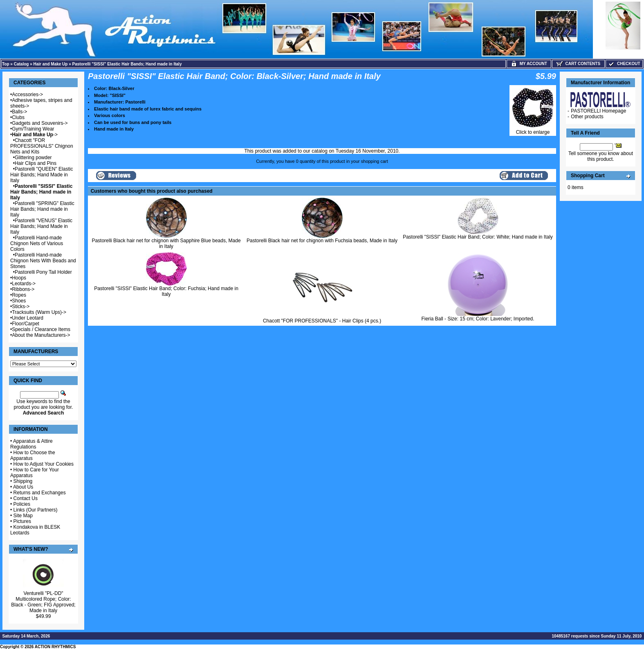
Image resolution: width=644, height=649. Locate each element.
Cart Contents (578, 64)
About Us (23, 487)
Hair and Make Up (51, 64)
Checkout (624, 64)
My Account (529, 64)
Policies (22, 504)
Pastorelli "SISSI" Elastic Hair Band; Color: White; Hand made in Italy (478, 237)
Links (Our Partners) (36, 510)
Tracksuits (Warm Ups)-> (39, 312)
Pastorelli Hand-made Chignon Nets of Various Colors (37, 243)
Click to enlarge (533, 130)
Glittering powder (33, 158)
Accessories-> (27, 95)
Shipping (23, 481)
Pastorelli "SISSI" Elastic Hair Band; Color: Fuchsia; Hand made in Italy (166, 291)
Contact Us (26, 498)
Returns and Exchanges (40, 493)
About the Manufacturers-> (41, 335)
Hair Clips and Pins (36, 163)
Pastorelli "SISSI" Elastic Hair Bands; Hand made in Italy (127, 64)
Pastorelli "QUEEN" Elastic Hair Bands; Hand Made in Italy (42, 175)
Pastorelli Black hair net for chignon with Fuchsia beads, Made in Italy (322, 241)
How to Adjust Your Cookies (44, 464)
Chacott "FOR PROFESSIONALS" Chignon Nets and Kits (42, 146)
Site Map (23, 516)
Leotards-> (24, 284)
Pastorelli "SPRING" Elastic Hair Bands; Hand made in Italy (42, 209)
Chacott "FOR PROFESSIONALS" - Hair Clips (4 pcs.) (322, 321)
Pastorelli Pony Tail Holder (43, 272)
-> (35, 135)
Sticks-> (21, 306)
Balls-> (19, 112)
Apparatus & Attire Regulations (31, 444)
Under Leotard (28, 318)
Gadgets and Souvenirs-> (40, 123)
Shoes (19, 301)
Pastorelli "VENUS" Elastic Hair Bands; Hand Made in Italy (41, 226)
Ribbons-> (23, 289)
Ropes (19, 295)
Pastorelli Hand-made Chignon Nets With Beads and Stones (43, 261)
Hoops (19, 278)
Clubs (18, 117)
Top (6, 64)
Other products (587, 117)
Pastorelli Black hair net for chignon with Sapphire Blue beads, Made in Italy (166, 243)
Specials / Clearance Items (41, 329)
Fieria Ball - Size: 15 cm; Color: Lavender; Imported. (478, 319)
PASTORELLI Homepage (598, 111)
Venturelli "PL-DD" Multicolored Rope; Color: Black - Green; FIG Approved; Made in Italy (43, 602)
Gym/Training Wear (33, 129)
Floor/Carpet (26, 324)
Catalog (21, 64)
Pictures (22, 521)
